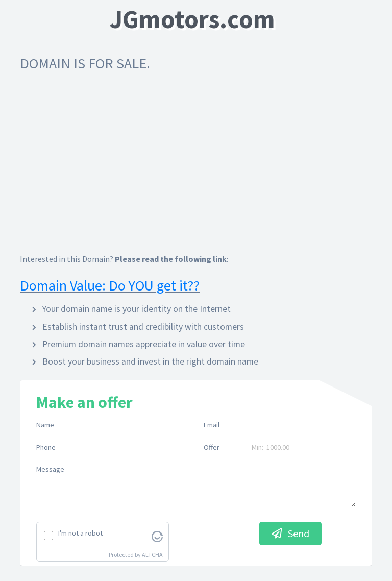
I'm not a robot (80, 533)
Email (212, 425)
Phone (46, 447)
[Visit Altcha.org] (157, 536)
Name (45, 425)
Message (50, 469)
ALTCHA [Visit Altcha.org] (152, 555)
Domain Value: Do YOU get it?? (110, 285)
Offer (212, 447)
